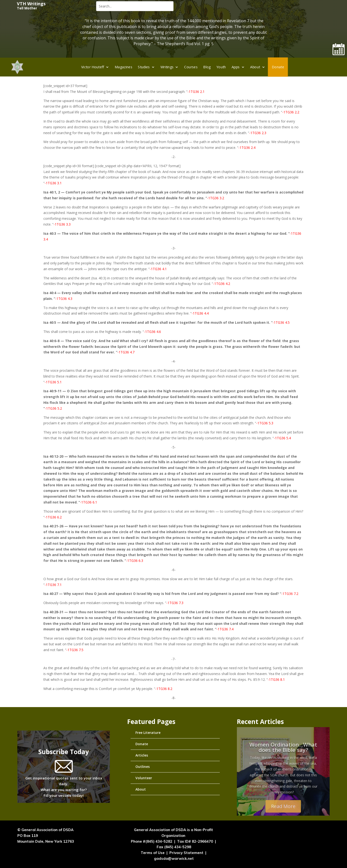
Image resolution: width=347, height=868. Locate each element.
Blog (207, 67)
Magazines (123, 67)
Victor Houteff (93, 67)
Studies (144, 67)
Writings (167, 67)
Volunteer (144, 778)
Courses (191, 67)
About (255, 67)
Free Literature (148, 733)
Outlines (143, 767)
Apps (236, 67)
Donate (278, 67)
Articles (142, 755)
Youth (221, 67)
